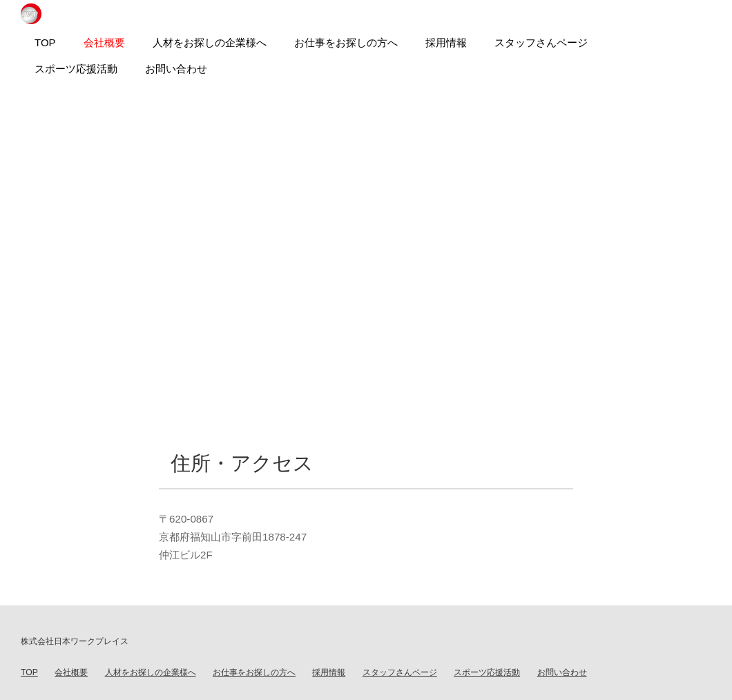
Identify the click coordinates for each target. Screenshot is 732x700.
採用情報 (329, 672)
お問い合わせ (562, 672)
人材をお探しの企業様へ (151, 672)
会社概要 (71, 672)
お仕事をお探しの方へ (254, 672)
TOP (29, 672)
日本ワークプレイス (31, 14)
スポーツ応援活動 (487, 672)
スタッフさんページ (400, 672)
